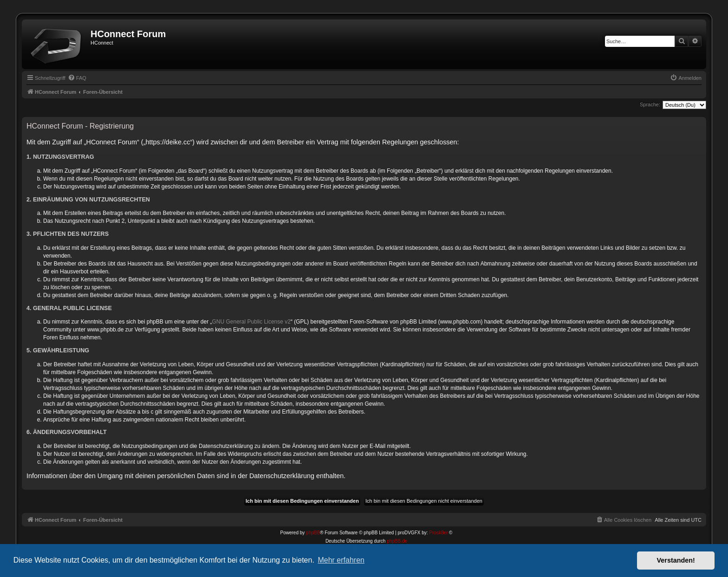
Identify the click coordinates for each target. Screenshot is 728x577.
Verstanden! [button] (676, 560)
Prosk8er (438, 533)
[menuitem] (77, 78)
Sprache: (650, 104)
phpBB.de (397, 541)
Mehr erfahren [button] (341, 560)
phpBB (313, 533)
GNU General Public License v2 (251, 322)
